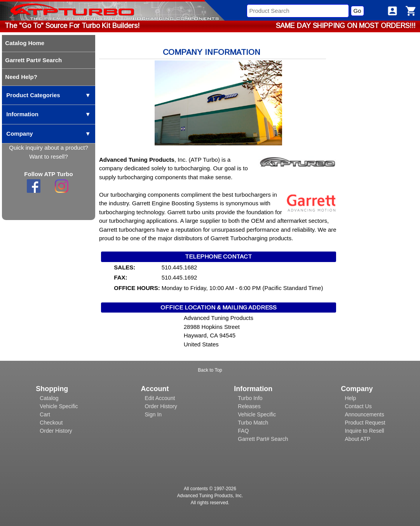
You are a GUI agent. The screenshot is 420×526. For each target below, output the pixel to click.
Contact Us (358, 406)
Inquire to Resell (364, 431)
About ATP (357, 439)
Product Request (365, 423)
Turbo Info (250, 398)
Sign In (153, 414)
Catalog (49, 398)
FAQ (243, 431)
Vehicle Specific (59, 406)
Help (350, 398)
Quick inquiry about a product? (48, 148)
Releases (249, 406)
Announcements (364, 414)
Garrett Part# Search (263, 439)
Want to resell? (49, 156)
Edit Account (160, 398)
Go (357, 11)
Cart (45, 414)
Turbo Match (253, 423)
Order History (56, 431)
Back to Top (210, 370)
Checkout (51, 423)
